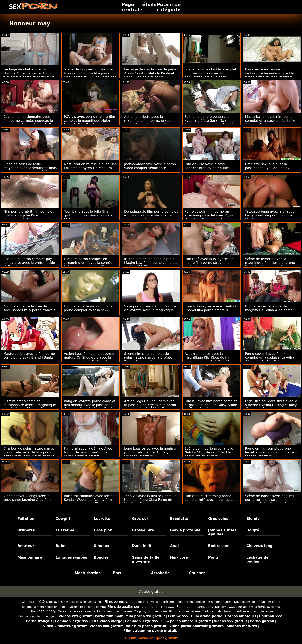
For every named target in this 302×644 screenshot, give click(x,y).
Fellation (26, 519)
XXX (42, 602)
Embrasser (219, 546)
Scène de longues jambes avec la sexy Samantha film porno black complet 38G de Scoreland (90, 73)
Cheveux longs (261, 546)
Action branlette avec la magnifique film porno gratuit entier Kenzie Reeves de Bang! (149, 121)
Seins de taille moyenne (146, 559)
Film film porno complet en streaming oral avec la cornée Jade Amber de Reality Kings (88, 263)
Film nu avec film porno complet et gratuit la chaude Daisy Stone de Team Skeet (211, 405)
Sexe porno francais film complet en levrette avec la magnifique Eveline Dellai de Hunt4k (151, 310)
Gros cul (140, 519)
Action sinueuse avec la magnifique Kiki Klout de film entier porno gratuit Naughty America (208, 359)
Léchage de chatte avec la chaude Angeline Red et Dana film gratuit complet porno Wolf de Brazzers (29, 75)
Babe (61, 546)
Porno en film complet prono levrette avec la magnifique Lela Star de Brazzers (271, 452)
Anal (174, 546)
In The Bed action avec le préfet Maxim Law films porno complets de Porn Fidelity (151, 263)
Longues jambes (71, 557)
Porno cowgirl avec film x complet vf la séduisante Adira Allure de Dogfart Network (270, 358)
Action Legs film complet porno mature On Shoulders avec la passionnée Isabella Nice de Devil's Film (89, 359)
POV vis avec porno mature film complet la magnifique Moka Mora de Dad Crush (89, 121)
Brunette (26, 530)
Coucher (197, 573)
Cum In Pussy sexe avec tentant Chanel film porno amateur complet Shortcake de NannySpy (211, 310)
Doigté (253, 530)
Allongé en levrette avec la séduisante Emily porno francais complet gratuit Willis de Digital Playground (29, 312)
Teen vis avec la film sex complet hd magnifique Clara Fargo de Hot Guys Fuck (151, 500)
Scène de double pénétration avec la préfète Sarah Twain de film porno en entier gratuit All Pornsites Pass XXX (210, 123)
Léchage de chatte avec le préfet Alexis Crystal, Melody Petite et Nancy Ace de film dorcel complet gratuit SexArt (151, 75)
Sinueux (102, 546)
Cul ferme (65, 530)
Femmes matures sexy (195, 607)
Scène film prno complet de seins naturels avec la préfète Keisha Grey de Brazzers (148, 358)
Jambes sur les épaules (222, 532)
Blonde (253, 519)
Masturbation (88, 573)
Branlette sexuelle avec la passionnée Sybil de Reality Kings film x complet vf (267, 168)
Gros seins (218, 519)
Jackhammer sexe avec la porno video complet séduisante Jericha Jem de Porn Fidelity (150, 168)
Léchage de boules (257, 559)
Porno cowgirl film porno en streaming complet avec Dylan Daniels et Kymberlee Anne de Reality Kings (209, 217)
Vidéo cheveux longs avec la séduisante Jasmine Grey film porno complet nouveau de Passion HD (27, 502)
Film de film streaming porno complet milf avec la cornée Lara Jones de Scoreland (211, 500)
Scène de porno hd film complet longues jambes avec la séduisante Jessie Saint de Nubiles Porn (211, 75)
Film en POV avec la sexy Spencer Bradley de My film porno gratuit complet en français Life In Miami (207, 170)
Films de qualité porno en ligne (132, 607)
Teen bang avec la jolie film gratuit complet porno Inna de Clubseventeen (88, 215)
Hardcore (179, 557)
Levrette (102, 519)
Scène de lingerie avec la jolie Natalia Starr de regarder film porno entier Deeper (209, 452)
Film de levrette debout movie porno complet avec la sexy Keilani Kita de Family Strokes (88, 310)
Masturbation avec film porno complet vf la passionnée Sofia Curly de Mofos (270, 121)
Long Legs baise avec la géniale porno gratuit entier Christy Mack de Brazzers (150, 452)
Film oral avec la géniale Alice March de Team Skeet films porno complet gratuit (88, 452)
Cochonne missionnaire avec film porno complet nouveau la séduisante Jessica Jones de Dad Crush (29, 123)
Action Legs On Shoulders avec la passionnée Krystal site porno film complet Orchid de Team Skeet (150, 407)
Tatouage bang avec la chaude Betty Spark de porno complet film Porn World (270, 215)
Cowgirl (63, 519)
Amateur (26, 546)
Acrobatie (160, 573)
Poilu (213, 557)
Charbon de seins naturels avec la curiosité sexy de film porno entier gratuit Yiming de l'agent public (29, 454)
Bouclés (101, 557)
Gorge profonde (185, 530)
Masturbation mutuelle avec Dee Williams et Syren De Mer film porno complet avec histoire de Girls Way (90, 170)
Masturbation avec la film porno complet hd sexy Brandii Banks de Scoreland (29, 358)
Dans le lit (142, 546)
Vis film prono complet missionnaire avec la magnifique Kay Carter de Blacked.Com (30, 405)
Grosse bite (143, 530)
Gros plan (103, 530)
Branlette (179, 519)
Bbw (117, 573)
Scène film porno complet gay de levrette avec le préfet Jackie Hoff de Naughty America (29, 263)
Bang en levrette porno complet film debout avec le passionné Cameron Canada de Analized (90, 405)
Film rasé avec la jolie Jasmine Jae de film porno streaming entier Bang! (209, 263)
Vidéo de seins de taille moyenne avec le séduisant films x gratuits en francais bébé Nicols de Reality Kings (30, 170)
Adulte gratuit (151, 592)
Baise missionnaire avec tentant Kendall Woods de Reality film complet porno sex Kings (90, 500)
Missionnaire (30, 557)
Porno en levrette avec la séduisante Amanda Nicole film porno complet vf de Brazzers (270, 73)
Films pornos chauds (121, 602)
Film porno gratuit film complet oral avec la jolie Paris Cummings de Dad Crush (29, 215)
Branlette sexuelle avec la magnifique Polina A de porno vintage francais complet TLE (269, 310)
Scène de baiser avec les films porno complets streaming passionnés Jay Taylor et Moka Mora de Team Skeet (270, 502)
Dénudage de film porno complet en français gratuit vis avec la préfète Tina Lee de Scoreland (151, 215)
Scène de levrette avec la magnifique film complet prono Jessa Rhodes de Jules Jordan (270, 263)
